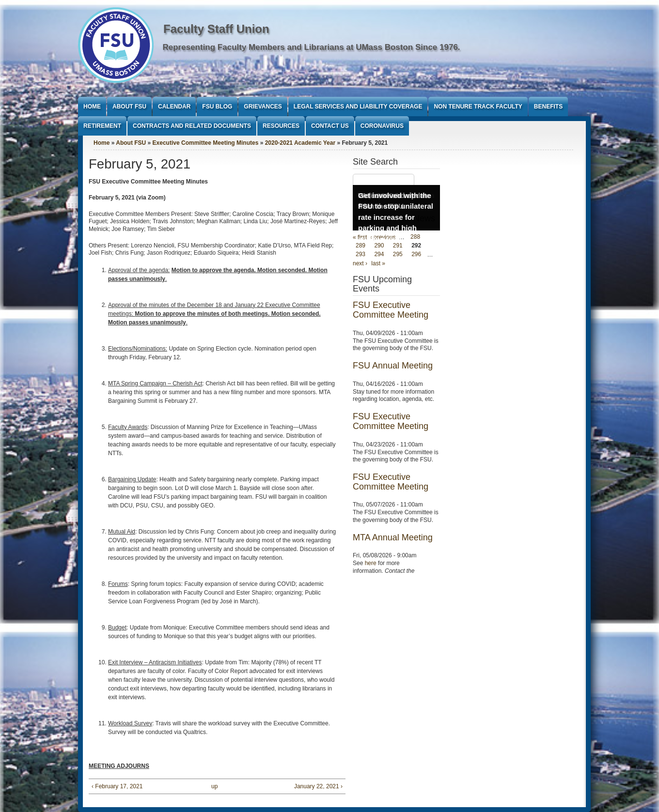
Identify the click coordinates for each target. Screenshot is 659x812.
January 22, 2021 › (318, 786)
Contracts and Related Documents (192, 126)
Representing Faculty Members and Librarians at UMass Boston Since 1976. (312, 47)
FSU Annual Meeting (393, 366)
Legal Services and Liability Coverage (358, 107)
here (371, 563)
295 (398, 255)
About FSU (129, 107)
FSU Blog (217, 107)
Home (92, 107)
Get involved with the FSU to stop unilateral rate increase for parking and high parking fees (396, 217)
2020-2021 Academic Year (300, 143)
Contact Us (330, 126)
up (214, 786)
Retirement (102, 126)
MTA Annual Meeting (393, 537)
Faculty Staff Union (216, 29)
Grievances (263, 107)
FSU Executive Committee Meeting (391, 310)
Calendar (174, 107)
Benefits (548, 107)
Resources (281, 126)
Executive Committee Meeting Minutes (206, 143)
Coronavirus (382, 126)
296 (416, 255)
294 (379, 255)
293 (361, 255)
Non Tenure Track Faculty (478, 107)
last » (378, 263)
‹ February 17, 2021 (117, 786)
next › (360, 263)
